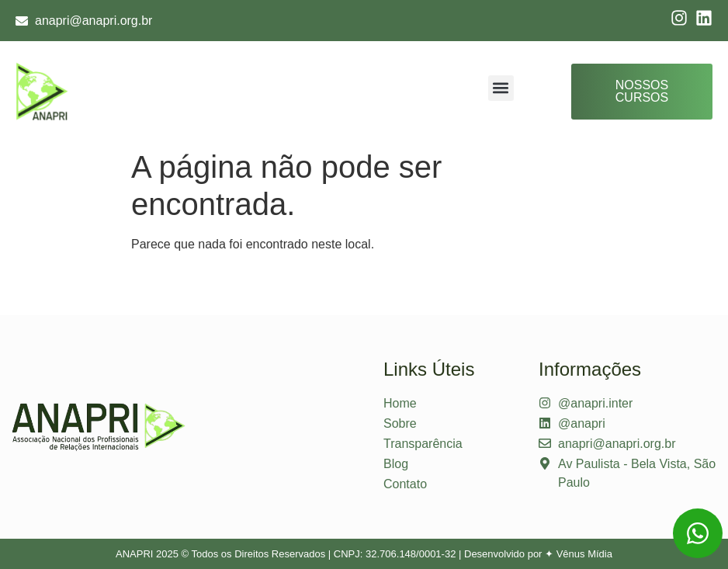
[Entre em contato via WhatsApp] (698, 533)
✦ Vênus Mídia (579, 554)
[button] (501, 88)
